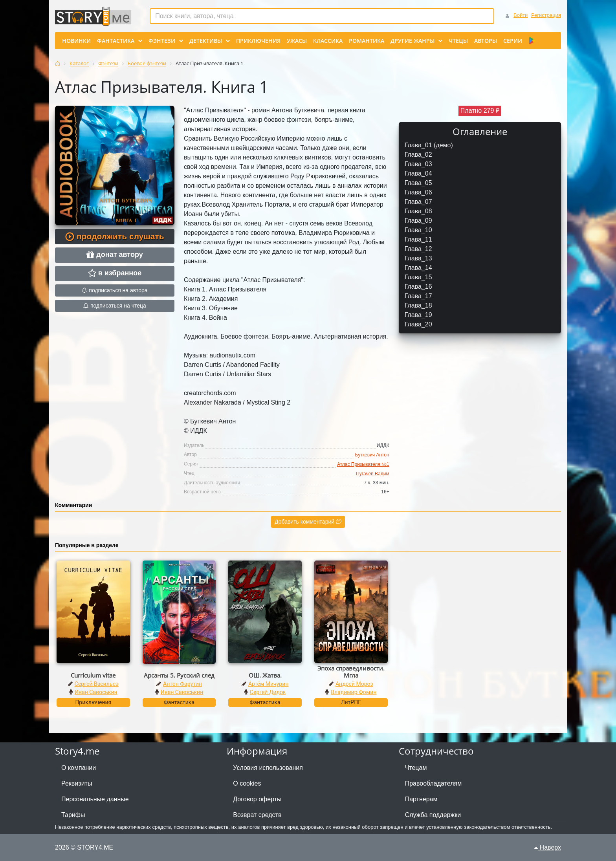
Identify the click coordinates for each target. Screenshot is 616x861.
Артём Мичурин (268, 684)
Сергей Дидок (268, 692)
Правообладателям (434, 783)
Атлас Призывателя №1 (363, 464)
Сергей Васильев (97, 684)
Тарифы (73, 815)
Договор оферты (257, 799)
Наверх (548, 847)
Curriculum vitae (93, 675)
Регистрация (546, 15)
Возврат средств (257, 815)
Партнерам (421, 799)
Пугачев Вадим (372, 474)
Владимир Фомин (354, 692)
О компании (79, 768)
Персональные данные (95, 799)
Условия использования (268, 768)
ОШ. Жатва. (265, 675)
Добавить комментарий (308, 522)
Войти (521, 15)
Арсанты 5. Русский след (179, 675)
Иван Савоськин (96, 692)
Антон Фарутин (182, 684)
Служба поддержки (433, 815)
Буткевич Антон (372, 455)
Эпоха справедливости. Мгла (351, 672)
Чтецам (416, 768)
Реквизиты (77, 783)
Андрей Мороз (354, 684)
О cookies (247, 783)
